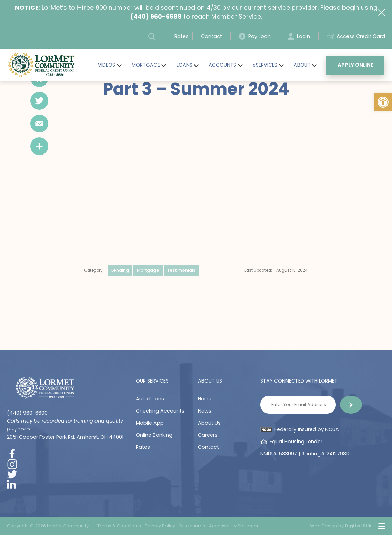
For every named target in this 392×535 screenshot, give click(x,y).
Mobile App (150, 423)
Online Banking (154, 435)
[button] (383, 102)
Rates (182, 36)
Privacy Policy (160, 526)
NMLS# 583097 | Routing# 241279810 (305, 454)
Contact (212, 36)
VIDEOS (107, 65)
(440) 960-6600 (27, 413)
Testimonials (181, 270)
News (205, 411)
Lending (120, 270)
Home (205, 399)
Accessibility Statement (235, 526)
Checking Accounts (160, 411)
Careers (208, 435)
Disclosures (192, 526)
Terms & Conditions (119, 526)
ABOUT (302, 65)
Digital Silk (358, 526)
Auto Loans (150, 399)
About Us (209, 423)
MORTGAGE (146, 65)
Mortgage (148, 270)
